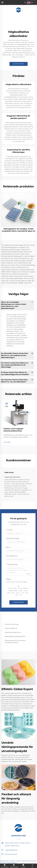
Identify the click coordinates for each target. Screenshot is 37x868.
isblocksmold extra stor (13, 632)
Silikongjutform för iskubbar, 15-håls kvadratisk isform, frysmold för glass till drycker (18, 230)
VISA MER (7, 442)
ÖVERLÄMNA (19, 602)
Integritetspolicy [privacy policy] (12, 863)
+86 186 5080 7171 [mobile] (9, 850)
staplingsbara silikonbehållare (15, 636)
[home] (19, 10)
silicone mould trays (12, 624)
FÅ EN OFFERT (19, 64)
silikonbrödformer (11, 628)
